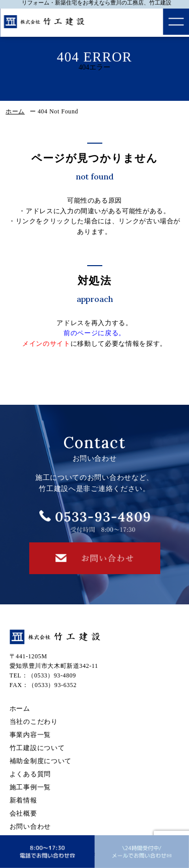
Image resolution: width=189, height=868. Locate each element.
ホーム (15, 111)
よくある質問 (30, 774)
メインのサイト (46, 344)
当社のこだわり (34, 722)
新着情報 (23, 800)
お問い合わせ (30, 826)
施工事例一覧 (30, 787)
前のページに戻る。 (94, 333)
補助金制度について (41, 761)
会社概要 (23, 813)
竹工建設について (37, 748)
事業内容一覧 (30, 735)
